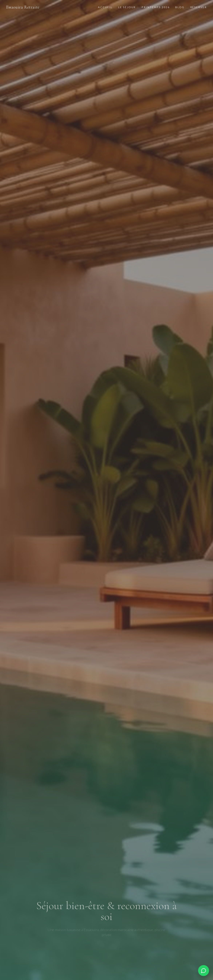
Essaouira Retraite (23, 7)
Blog (180, 7)
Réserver (199, 7)
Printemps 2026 (156, 7)
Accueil (105, 7)
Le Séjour (127, 7)
